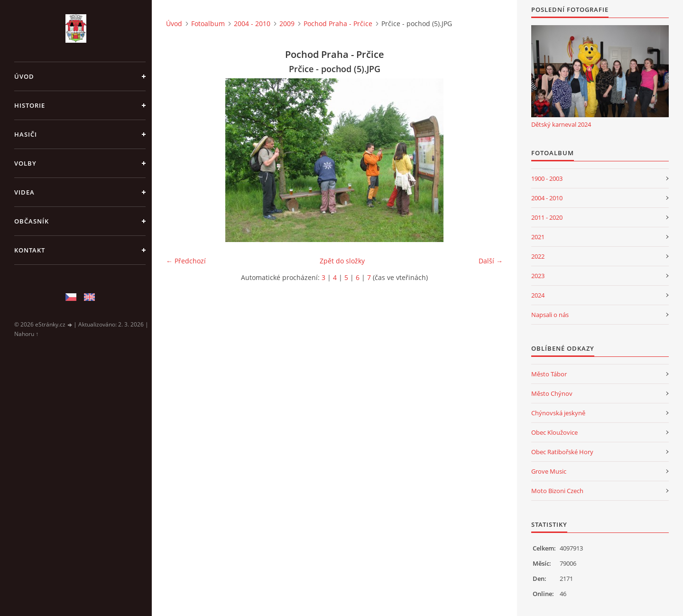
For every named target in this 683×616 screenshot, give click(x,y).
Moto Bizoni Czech (557, 491)
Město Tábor (549, 374)
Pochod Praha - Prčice (338, 23)
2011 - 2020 (547, 217)
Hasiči (26, 134)
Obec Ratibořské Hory (562, 452)
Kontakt (30, 250)
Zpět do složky (342, 261)
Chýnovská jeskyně (558, 413)
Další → (491, 261)
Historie (30, 105)
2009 (287, 23)
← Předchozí (186, 261)
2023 (538, 276)
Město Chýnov (552, 393)
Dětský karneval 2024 (561, 124)
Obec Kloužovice (554, 432)
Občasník (32, 221)
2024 (538, 295)
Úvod (24, 76)
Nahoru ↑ (26, 334)
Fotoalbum (208, 23)
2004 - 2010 (252, 23)
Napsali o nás (550, 315)
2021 (538, 237)
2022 (538, 256)
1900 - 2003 (547, 178)
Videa (24, 192)
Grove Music (549, 471)
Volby (25, 163)
